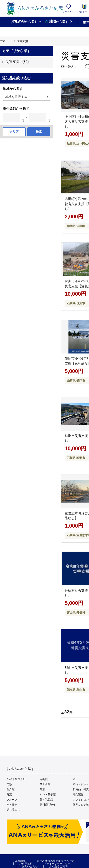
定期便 (44, 779)
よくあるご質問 (58, 866)
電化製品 (78, 794)
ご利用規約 (26, 864)
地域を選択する (16, 97)
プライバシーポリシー (57, 864)
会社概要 (20, 861)
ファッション (81, 800)
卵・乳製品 (46, 800)
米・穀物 (12, 805)
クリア (14, 132)
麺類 (42, 789)
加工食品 (45, 784)
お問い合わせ (30, 866)
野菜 (9, 794)
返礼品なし (13, 810)
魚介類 (11, 789)
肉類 (9, 784)
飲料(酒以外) (47, 805)
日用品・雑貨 (81, 789)
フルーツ (12, 800)
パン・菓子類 (48, 794)
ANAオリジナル (16, 779)
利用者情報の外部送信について (55, 861)
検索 (39, 132)
